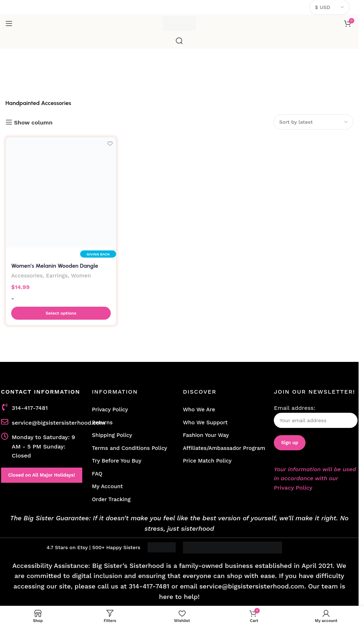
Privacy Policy (110, 410)
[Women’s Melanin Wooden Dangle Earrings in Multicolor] (61, 192)
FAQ (97, 474)
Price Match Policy (207, 461)
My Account (108, 486)
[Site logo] (179, 23)
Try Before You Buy (117, 461)
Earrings (57, 276)
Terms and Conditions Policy (130, 448)
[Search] (179, 41)
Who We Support (205, 423)
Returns (102, 423)
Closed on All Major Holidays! (42, 475)
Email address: (316, 416)
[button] (61, 313)
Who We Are (199, 410)
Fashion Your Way (206, 435)
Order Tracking (111, 499)
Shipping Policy (112, 435)
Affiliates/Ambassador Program (224, 448)
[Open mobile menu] (9, 23)
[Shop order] (313, 122)
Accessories (27, 276)
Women (82, 276)
